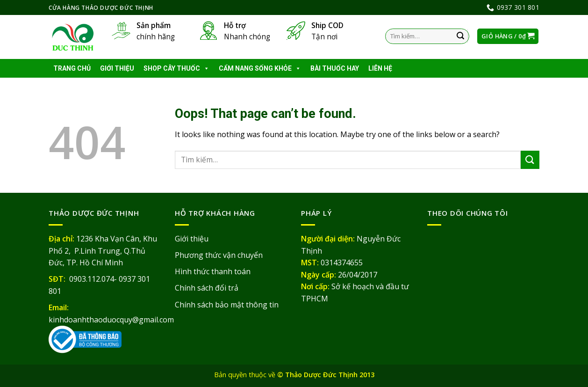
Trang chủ (72, 68)
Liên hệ (380, 68)
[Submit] (461, 37)
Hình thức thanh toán (213, 271)
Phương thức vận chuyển (219, 255)
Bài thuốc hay (335, 68)
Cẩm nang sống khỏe (260, 68)
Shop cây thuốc (176, 68)
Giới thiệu (117, 68)
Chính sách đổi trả (207, 288)
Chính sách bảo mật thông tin (227, 305)
